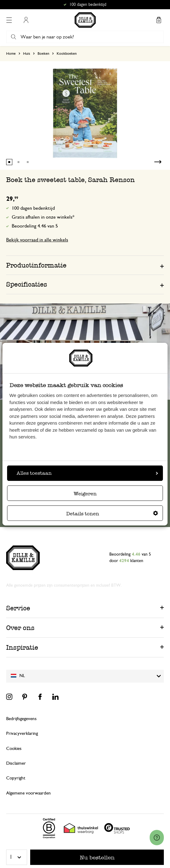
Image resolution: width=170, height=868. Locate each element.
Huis (27, 54)
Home (11, 54)
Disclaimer (16, 763)
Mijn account (26, 20)
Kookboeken (67, 54)
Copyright (16, 778)
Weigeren (85, 494)
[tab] (85, 265)
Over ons (20, 628)
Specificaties (27, 284)
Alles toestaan (87, 473)
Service (18, 608)
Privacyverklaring (22, 733)
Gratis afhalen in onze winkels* (43, 217)
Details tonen (112, 514)
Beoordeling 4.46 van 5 (35, 226)
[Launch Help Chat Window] (157, 838)
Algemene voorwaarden (28, 793)
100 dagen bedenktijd (33, 208)
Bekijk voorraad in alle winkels (37, 240)
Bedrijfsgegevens (21, 719)
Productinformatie (36, 265)
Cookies (14, 749)
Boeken (43, 54)
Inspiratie (22, 647)
